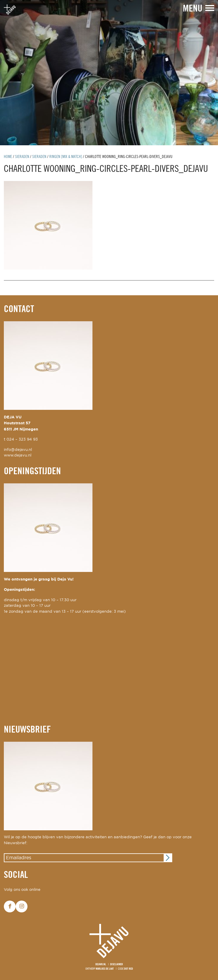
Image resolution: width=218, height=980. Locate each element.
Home (8, 157)
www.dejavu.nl (18, 455)
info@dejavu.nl (18, 450)
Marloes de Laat (105, 969)
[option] (109, 73)
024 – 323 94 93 (22, 440)
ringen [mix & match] (66, 157)
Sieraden (22, 157)
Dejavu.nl (101, 964)
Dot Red (128, 969)
